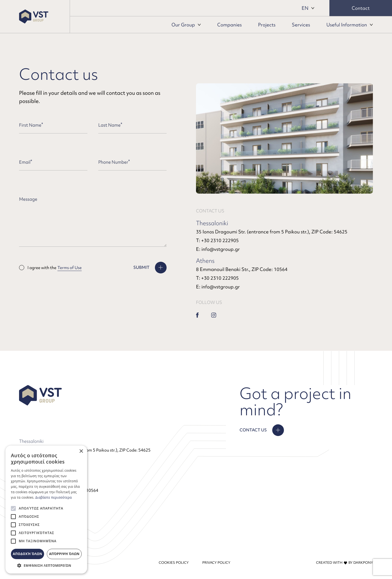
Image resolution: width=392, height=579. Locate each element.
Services (301, 25)
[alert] (46, 510)
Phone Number (114, 162)
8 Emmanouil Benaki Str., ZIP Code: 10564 (242, 269)
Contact (361, 8)
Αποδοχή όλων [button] (27, 554)
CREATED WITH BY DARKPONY (344, 563)
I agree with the (50, 268)
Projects (267, 25)
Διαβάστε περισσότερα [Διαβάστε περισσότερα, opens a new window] (54, 497)
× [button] (81, 451)
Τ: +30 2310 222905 (217, 240)
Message (28, 199)
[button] (46, 565)
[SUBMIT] (150, 268)
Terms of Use (70, 268)
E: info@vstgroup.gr (218, 249)
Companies (229, 25)
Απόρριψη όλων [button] (64, 554)
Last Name (110, 125)
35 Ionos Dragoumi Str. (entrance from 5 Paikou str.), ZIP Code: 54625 (272, 232)
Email (26, 162)
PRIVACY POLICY (216, 563)
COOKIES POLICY (174, 563)
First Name (31, 125)
